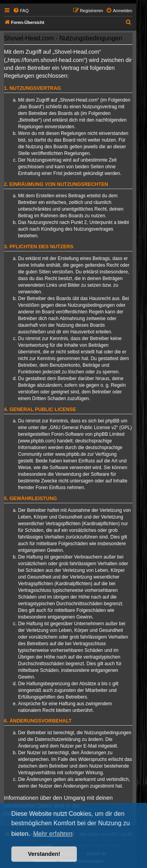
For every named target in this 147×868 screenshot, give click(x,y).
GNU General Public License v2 (83, 428)
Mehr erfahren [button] (53, 834)
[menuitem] (21, 11)
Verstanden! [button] (44, 854)
